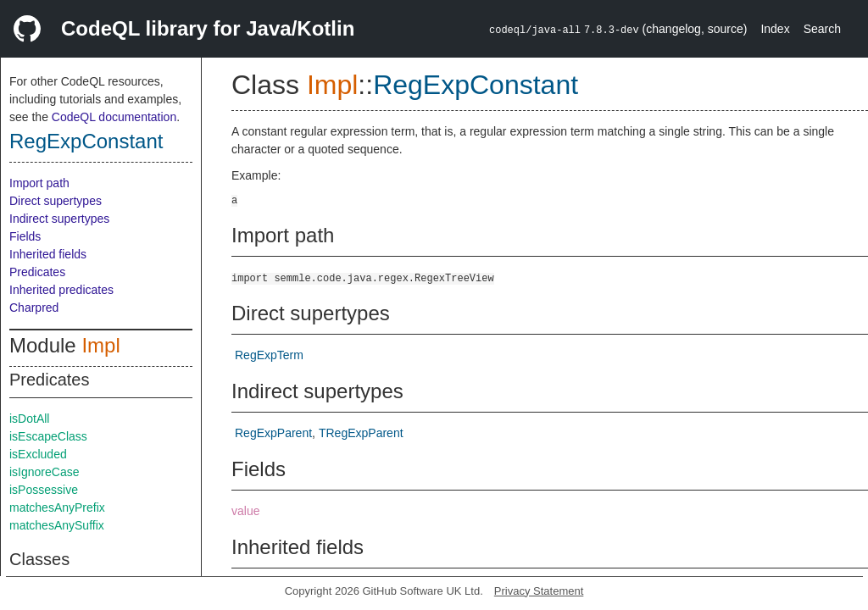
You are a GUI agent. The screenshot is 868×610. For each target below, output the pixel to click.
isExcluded (38, 454)
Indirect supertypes (59, 219)
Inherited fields (48, 254)
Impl (100, 345)
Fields (25, 236)
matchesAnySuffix (57, 525)
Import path (39, 183)
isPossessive (44, 490)
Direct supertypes (56, 201)
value (245, 511)
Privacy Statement (539, 591)
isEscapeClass (48, 436)
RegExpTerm (269, 355)
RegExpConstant (86, 141)
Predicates (37, 272)
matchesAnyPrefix (57, 507)
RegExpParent (273, 433)
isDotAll (29, 419)
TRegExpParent (361, 433)
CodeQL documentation (114, 117)
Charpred (34, 308)
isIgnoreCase (45, 472)
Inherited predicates (61, 290)
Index (775, 29)
